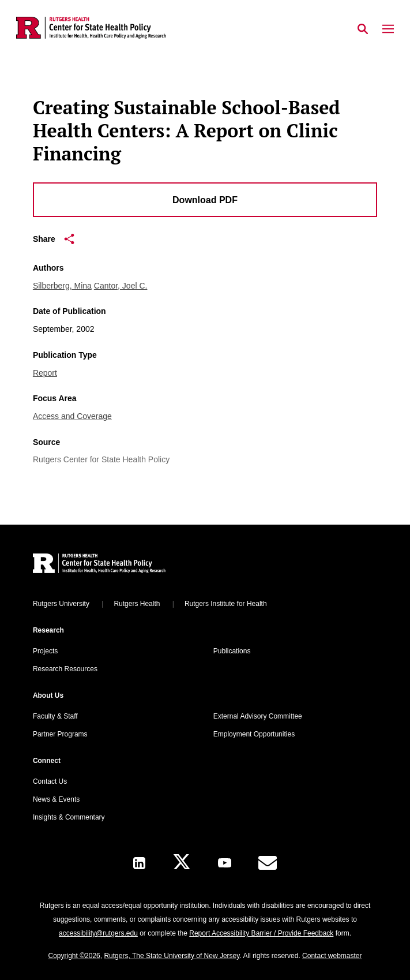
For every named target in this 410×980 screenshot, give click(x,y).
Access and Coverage (72, 416)
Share (54, 239)
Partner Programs (60, 734)
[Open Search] (363, 29)
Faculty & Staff (55, 716)
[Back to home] (111, 565)
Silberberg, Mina (62, 286)
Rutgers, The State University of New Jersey (172, 956)
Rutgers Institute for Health (226, 604)
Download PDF (205, 200)
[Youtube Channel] (225, 863)
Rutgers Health (137, 604)
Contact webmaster (332, 956)
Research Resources (65, 669)
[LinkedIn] (139, 863)
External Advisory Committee (258, 716)
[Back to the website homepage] (91, 28)
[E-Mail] (268, 863)
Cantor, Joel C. (121, 286)
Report (45, 373)
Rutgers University (61, 604)
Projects (45, 651)
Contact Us (50, 781)
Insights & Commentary (69, 817)
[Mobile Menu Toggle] (388, 29)
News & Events (56, 799)
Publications (232, 651)
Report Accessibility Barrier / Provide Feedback (261, 933)
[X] (182, 863)
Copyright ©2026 (74, 956)
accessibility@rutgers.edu (98, 933)
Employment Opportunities (254, 734)
